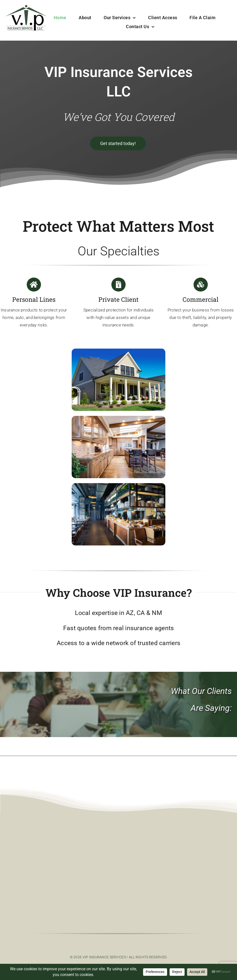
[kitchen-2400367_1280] (118, 418)
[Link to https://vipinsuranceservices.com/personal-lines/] (34, 285)
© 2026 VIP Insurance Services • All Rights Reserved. (119, 957)
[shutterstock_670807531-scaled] (118, 486)
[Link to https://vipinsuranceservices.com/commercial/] (201, 285)
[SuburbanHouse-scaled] (118, 351)
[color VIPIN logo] (26, 7)
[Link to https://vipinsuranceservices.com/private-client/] (118, 285)
